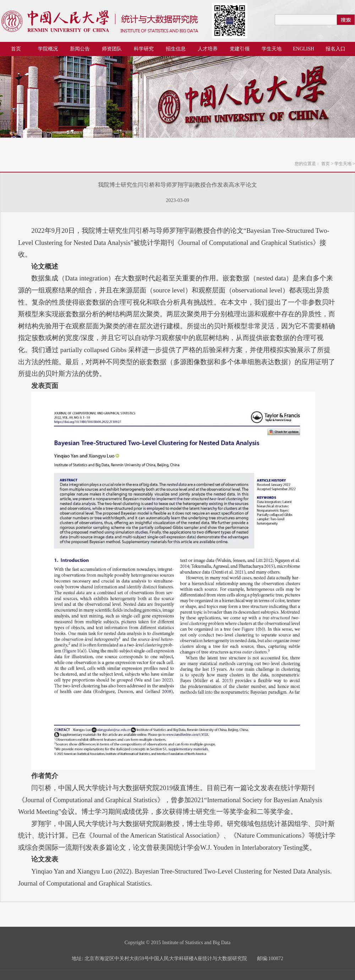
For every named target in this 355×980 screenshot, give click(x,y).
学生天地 (272, 49)
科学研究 (144, 49)
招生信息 (176, 49)
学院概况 (48, 49)
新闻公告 (80, 49)
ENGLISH (304, 49)
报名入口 (335, 49)
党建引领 (240, 49)
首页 (16, 49)
